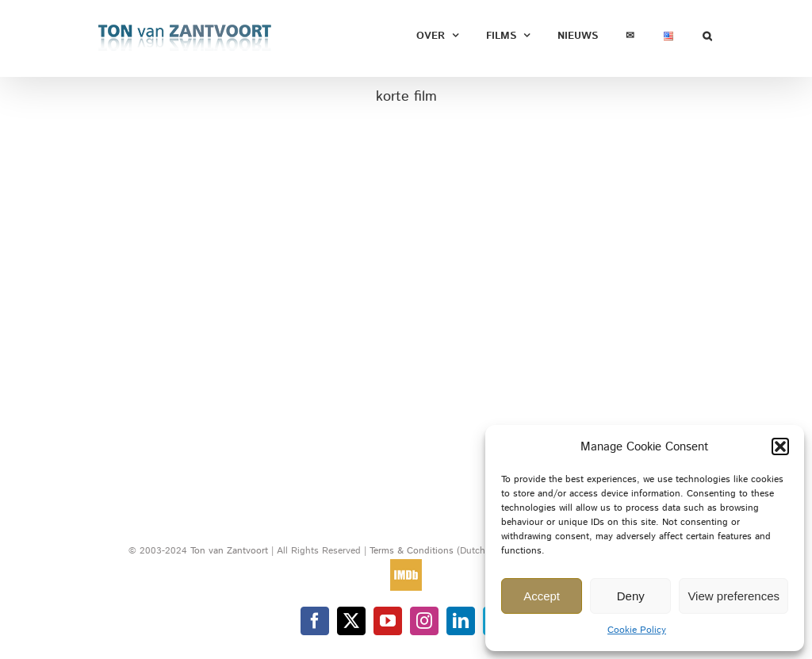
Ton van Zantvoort (229, 551)
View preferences (733, 596)
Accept (542, 596)
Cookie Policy (637, 630)
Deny (631, 596)
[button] (780, 446)
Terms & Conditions (413, 551)
